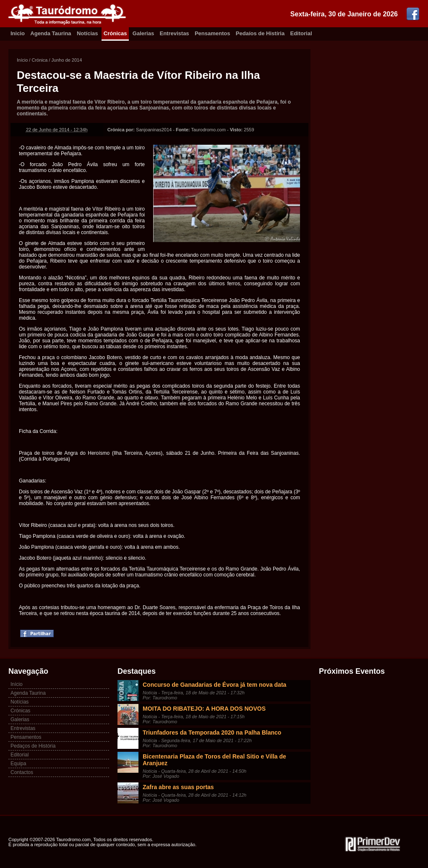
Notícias (87, 33)
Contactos (22, 772)
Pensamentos (213, 33)
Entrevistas (175, 33)
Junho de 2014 (67, 60)
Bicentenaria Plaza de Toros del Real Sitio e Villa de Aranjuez (214, 760)
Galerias (143, 33)
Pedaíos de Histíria (260, 33)
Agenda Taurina (51, 33)
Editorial (301, 33)
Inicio (18, 33)
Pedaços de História (33, 746)
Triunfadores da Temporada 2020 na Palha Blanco (212, 732)
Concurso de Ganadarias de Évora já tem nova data (214, 685)
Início (22, 60)
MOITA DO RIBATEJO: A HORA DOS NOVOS (204, 709)
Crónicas (115, 33)
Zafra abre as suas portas (178, 787)
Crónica (39, 60)
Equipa (18, 764)
